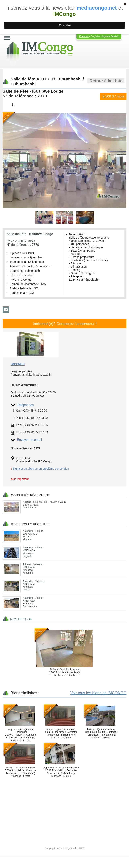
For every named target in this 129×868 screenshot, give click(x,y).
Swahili (114, 36)
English (95, 36)
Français (84, 36)
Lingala (105, 36)
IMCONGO (18, 364)
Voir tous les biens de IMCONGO (98, 693)
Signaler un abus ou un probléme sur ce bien (41, 469)
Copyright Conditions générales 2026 (64, 848)
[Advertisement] (64, 808)
